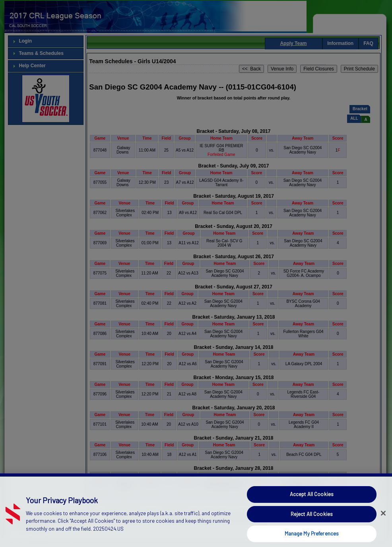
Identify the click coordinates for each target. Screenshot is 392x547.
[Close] (383, 526)
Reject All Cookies (312, 527)
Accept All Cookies (312, 507)
